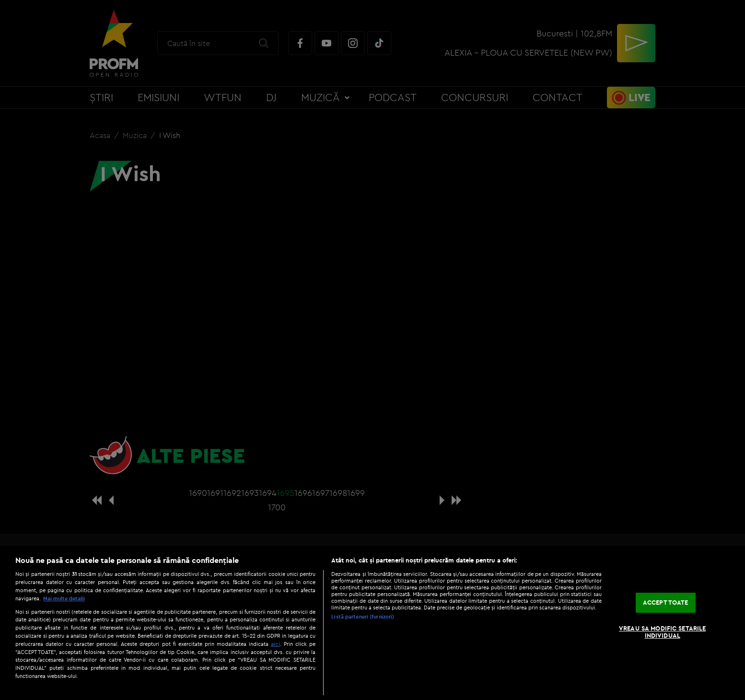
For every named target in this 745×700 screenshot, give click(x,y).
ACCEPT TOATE (666, 602)
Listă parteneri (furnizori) (363, 617)
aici (275, 644)
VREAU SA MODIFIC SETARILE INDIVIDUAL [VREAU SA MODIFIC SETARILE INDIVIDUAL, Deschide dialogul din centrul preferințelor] (662, 632)
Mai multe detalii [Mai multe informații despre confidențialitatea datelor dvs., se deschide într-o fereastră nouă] (64, 598)
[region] (372, 623)
